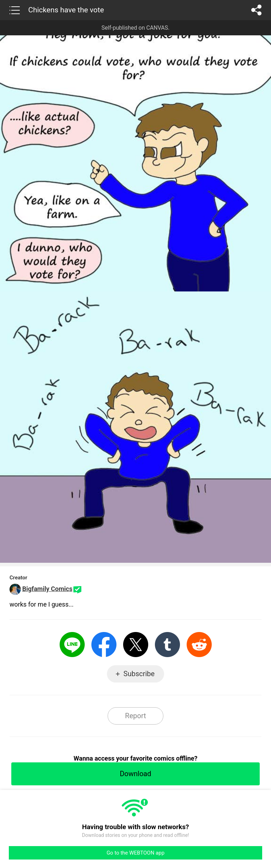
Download (135, 774)
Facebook (104, 645)
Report (135, 716)
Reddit (199, 645)
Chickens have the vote (66, 10)
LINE (72, 645)
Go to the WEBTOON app (135, 853)
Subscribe (139, 674)
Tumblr (167, 645)
